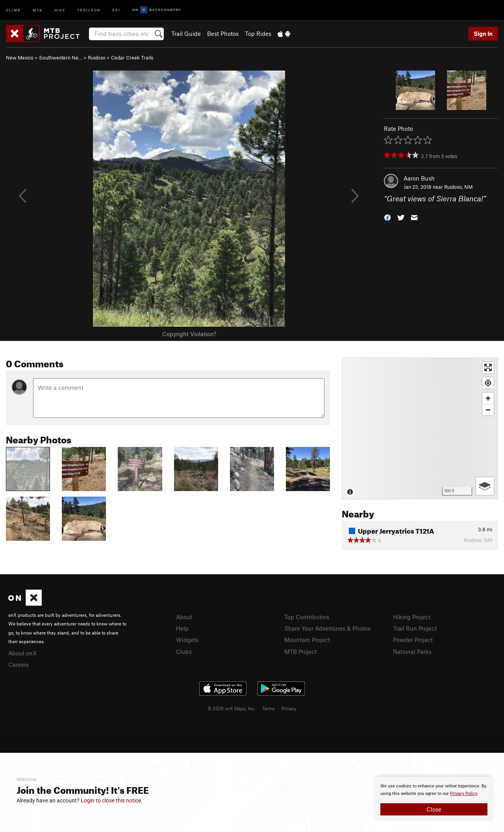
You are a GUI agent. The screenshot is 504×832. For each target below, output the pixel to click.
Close (434, 809)
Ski (116, 10)
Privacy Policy (464, 794)
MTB (38, 10)
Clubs (184, 651)
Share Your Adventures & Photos (327, 628)
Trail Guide (186, 34)
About (184, 617)
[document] (434, 799)
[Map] (420, 428)
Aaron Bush (419, 178)
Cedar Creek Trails (132, 58)
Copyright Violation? (189, 334)
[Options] (485, 486)
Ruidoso (97, 58)
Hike (60, 10)
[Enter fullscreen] (488, 368)
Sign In (483, 34)
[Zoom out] (488, 410)
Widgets (187, 640)
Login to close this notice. (112, 800)
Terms (269, 708)
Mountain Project (307, 640)
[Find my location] (488, 383)
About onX (22, 653)
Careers (19, 664)
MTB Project (300, 651)
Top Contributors (307, 617)
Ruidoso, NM (458, 187)
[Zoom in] (488, 398)
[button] (387, 217)
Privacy (289, 708)
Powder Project (413, 640)
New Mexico (20, 58)
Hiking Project (412, 617)
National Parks (412, 651)
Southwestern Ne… (61, 58)
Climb (13, 10)
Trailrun (89, 10)
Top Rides (258, 34)
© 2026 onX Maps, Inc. (232, 708)
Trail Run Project (415, 628)
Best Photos (223, 34)
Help (182, 628)
